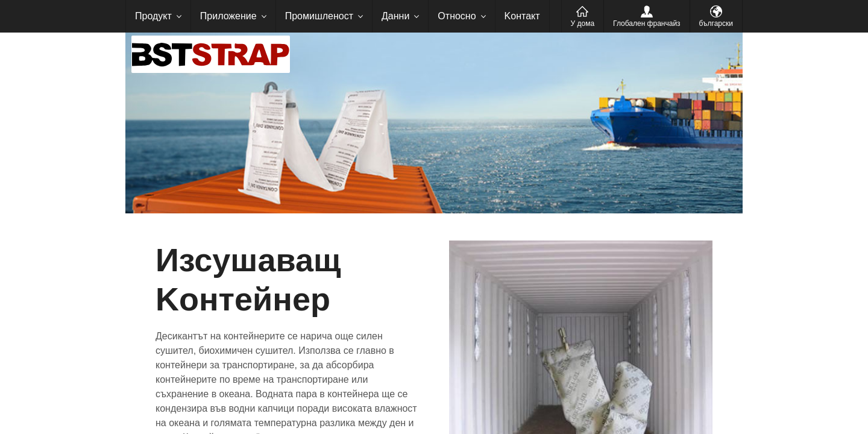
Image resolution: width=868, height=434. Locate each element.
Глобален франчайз (647, 24)
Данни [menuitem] (395, 16)
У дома (583, 24)
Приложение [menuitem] (228, 16)
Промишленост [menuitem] (319, 16)
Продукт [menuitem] (153, 16)
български (716, 24)
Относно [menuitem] (457, 16)
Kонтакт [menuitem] (522, 16)
